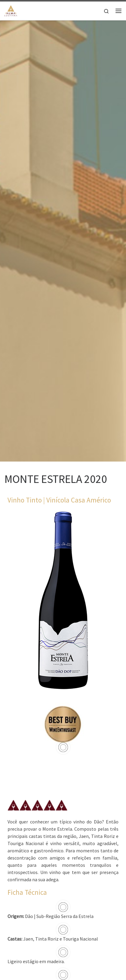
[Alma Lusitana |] (11, 10)
